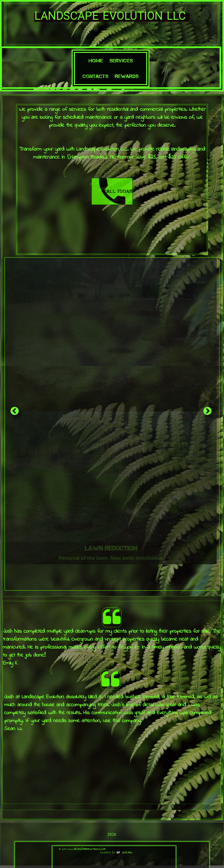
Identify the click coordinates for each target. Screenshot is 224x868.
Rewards (127, 76)
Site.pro (127, 853)
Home (96, 61)
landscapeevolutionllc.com (89, 849)
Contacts (95, 76)
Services (121, 61)
